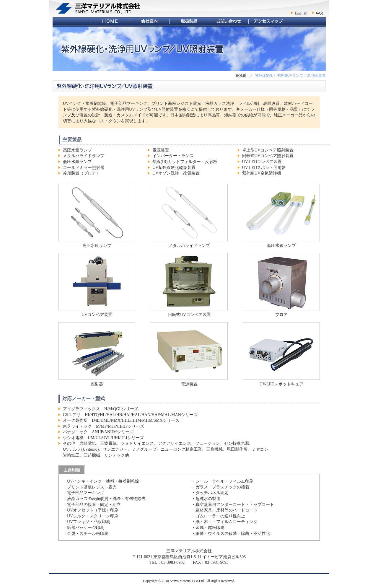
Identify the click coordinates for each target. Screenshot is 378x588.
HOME (241, 76)
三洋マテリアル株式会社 (98, 9)
